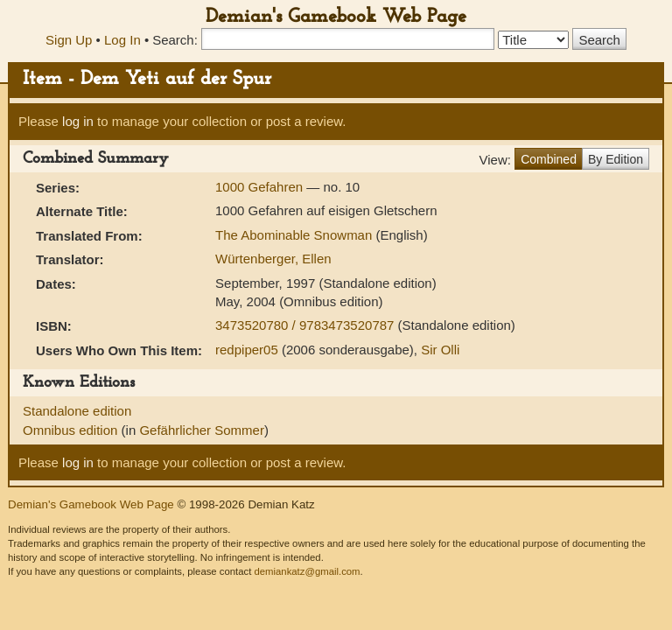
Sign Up (69, 40)
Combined (549, 159)
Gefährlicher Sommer (202, 430)
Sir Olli (440, 350)
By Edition (616, 159)
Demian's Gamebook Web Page (336, 17)
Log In (122, 40)
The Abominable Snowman (295, 235)
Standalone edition (77, 411)
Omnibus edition (72, 430)
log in (78, 121)
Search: (175, 40)
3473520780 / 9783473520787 (307, 325)
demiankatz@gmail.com (307, 571)
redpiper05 (247, 350)
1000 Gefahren (261, 187)
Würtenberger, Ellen (273, 259)
